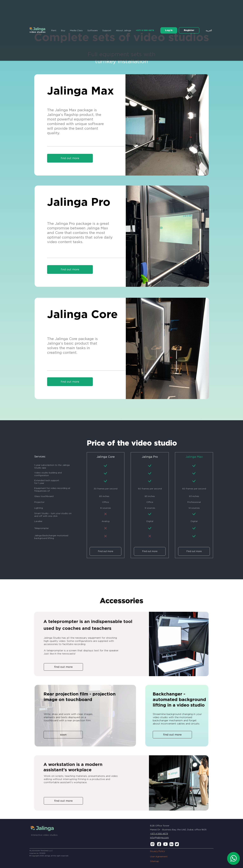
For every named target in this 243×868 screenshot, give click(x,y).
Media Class (76, 30)
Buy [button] (63, 30)
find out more (70, 269)
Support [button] (107, 30)
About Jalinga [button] (123, 30)
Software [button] (92, 30)
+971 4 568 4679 (145, 30)
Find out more (106, 551)
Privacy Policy (158, 851)
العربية (209, 30)
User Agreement (159, 856)
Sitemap (154, 861)
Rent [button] (54, 30)
